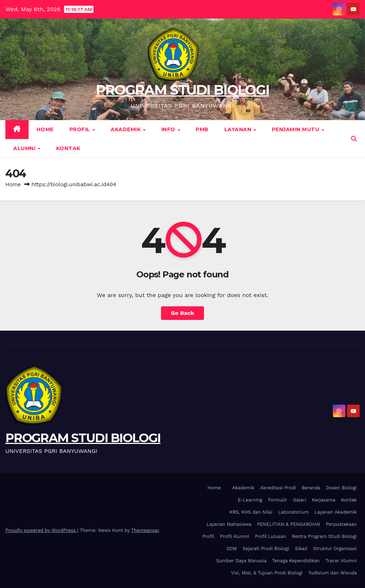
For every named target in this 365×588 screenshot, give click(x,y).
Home (45, 129)
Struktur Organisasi (335, 549)
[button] (354, 139)
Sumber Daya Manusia (241, 561)
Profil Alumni (235, 536)
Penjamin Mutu (296, 129)
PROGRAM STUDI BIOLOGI (182, 90)
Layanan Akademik (336, 512)
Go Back (183, 313)
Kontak (68, 148)
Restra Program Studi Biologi (324, 536)
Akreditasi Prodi (278, 488)
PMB (202, 129)
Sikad (301, 549)
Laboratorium (293, 512)
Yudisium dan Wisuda (332, 573)
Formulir (278, 500)
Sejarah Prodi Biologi (266, 549)
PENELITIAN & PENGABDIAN (288, 524)
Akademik (126, 129)
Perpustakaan (341, 524)
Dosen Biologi (341, 488)
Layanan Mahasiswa (229, 524)
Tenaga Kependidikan (296, 561)
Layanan (239, 129)
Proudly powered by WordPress (41, 530)
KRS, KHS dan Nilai (251, 512)
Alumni (25, 148)
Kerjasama (324, 500)
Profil (81, 129)
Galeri (300, 500)
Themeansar (145, 530)
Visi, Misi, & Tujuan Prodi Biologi (267, 573)
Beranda (311, 488)
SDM (232, 549)
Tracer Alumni (341, 561)
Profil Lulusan (270, 536)
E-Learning (250, 500)
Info (169, 129)
